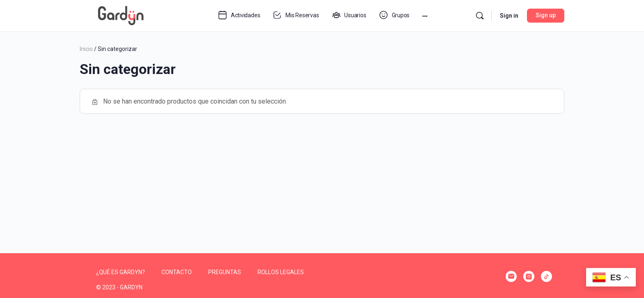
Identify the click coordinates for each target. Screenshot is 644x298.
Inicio (86, 49)
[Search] (480, 16)
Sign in (509, 16)
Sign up (546, 15)
